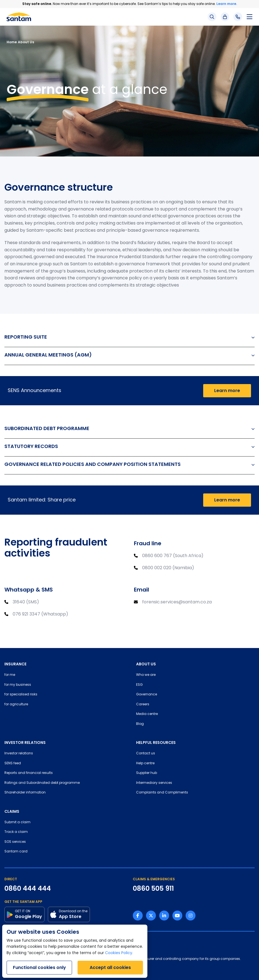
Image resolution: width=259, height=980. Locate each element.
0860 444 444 (28, 889)
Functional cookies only (39, 967)
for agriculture (16, 704)
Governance (147, 695)
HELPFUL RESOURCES (156, 743)
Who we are (146, 675)
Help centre (145, 763)
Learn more (227, 391)
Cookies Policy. (119, 953)
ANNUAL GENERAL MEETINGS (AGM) (129, 355)
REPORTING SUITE (129, 337)
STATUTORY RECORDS (129, 446)
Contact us (146, 754)
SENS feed (13, 763)
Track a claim (16, 832)
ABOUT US (146, 664)
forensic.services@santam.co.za (177, 602)
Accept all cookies (110, 967)
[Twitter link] (151, 916)
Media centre (147, 714)
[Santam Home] (19, 17)
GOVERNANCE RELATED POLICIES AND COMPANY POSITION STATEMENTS (129, 464)
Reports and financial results (29, 773)
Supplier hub (147, 773)
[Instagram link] (191, 916)
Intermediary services (154, 783)
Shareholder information (25, 793)
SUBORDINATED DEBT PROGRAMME (129, 428)
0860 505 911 (153, 889)
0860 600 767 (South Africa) (173, 556)
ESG (139, 685)
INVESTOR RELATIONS (25, 743)
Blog (140, 724)
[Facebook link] (138, 916)
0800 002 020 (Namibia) (168, 568)
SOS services (15, 842)
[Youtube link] (177, 916)
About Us (26, 42)
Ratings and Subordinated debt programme (42, 783)
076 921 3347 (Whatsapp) (40, 614)
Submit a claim (17, 822)
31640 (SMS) (26, 602)
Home (12, 42)
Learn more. (227, 4)
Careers (143, 704)
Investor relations (19, 754)
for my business (18, 685)
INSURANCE (15, 664)
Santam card (16, 852)
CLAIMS (12, 811)
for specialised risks (21, 695)
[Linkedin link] (164, 916)
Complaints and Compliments (162, 793)
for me (10, 675)
